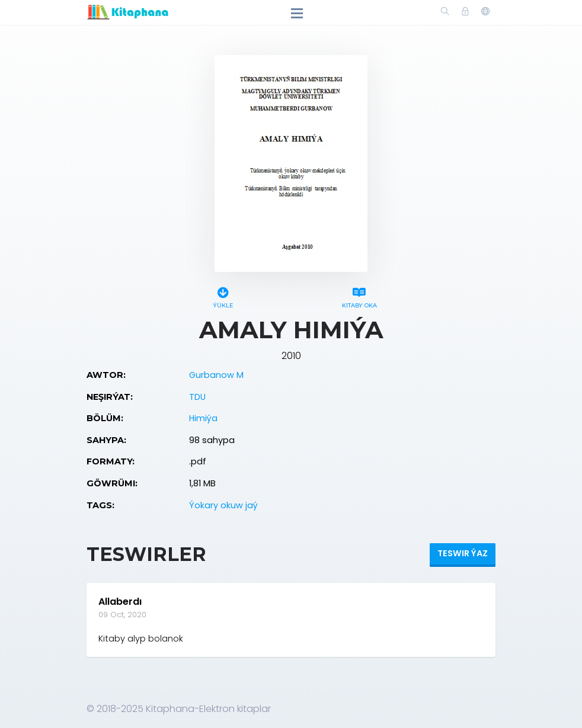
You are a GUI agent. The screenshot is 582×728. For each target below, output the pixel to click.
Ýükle (223, 296)
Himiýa (203, 418)
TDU (197, 397)
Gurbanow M (216, 375)
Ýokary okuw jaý (223, 505)
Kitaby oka (359, 296)
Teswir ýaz (463, 553)
